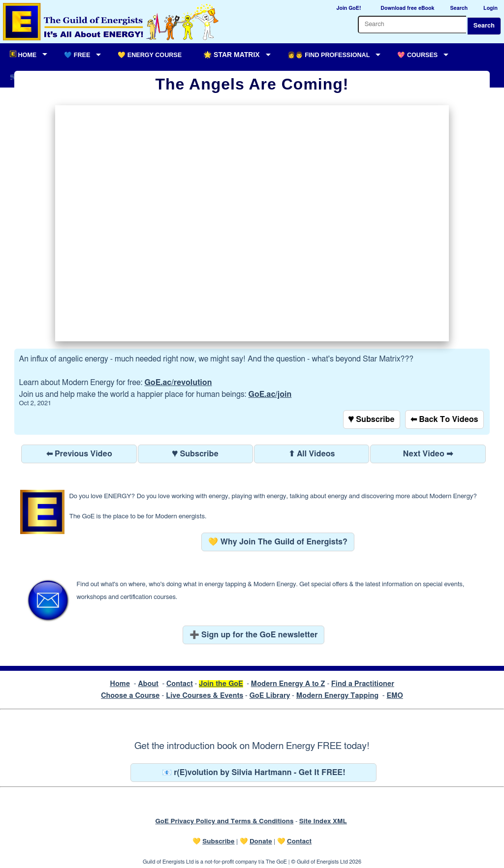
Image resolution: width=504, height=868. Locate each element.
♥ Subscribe (372, 419)
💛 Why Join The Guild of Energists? (278, 542)
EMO (394, 696)
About (148, 684)
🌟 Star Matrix (231, 55)
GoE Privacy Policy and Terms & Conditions (224, 821)
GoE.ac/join (270, 394)
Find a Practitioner (363, 684)
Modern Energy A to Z (288, 684)
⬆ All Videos (312, 454)
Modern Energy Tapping (337, 696)
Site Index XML (323, 821)
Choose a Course (130, 696)
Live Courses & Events (205, 696)
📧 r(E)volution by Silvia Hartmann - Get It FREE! (254, 773)
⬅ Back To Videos (444, 419)
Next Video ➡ (428, 454)
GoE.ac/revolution (178, 383)
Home (120, 684)
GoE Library (270, 696)
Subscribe (218, 841)
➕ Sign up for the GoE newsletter (254, 635)
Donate (261, 841)
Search (484, 26)
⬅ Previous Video (79, 454)
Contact (180, 684)
